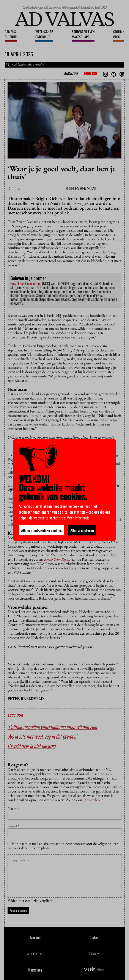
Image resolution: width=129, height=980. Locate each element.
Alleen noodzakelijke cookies (41, 530)
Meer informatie (78, 518)
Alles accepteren (82, 530)
